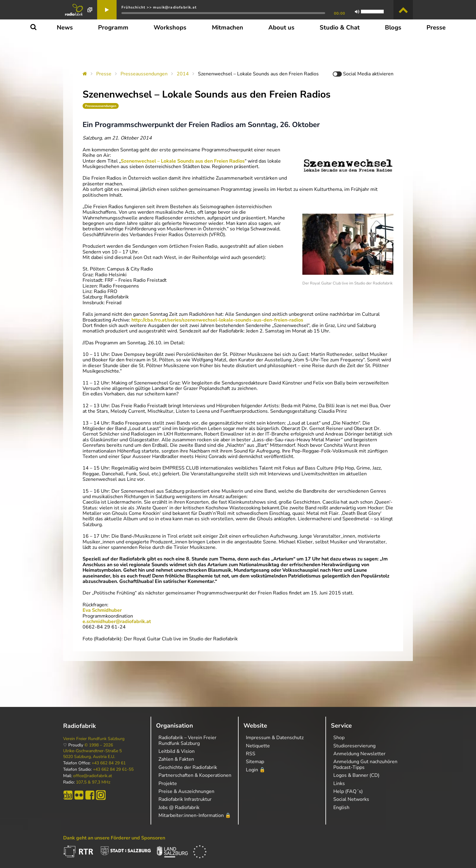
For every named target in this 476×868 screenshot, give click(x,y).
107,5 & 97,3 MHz (93, 782)
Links (339, 784)
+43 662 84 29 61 (109, 763)
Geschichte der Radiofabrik (188, 767)
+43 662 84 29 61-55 (113, 770)
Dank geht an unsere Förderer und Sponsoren (114, 838)
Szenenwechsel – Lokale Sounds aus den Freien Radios (183, 161)
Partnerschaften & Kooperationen (195, 775)
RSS (251, 754)
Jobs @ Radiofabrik (179, 808)
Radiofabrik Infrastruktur (185, 799)
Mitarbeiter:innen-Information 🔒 (195, 815)
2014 (183, 74)
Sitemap (255, 762)
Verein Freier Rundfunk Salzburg (94, 739)
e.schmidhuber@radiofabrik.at (117, 622)
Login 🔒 (256, 770)
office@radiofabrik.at (93, 776)
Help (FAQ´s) (348, 791)
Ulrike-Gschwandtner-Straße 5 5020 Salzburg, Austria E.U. (92, 754)
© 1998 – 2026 (99, 745)
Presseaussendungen (144, 74)
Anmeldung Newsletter (359, 754)
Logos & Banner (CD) (356, 775)
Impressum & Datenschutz (275, 738)
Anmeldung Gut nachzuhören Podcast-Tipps (365, 764)
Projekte (168, 784)
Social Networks (351, 799)
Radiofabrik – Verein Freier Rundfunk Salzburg (187, 740)
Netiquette (258, 746)
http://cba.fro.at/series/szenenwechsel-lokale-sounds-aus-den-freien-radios (217, 320)
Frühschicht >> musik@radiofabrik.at (159, 7)
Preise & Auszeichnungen (186, 791)
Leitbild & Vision (177, 751)
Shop (339, 738)
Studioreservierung (354, 746)
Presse (104, 74)
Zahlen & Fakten (176, 759)
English (341, 808)
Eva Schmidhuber (102, 610)
